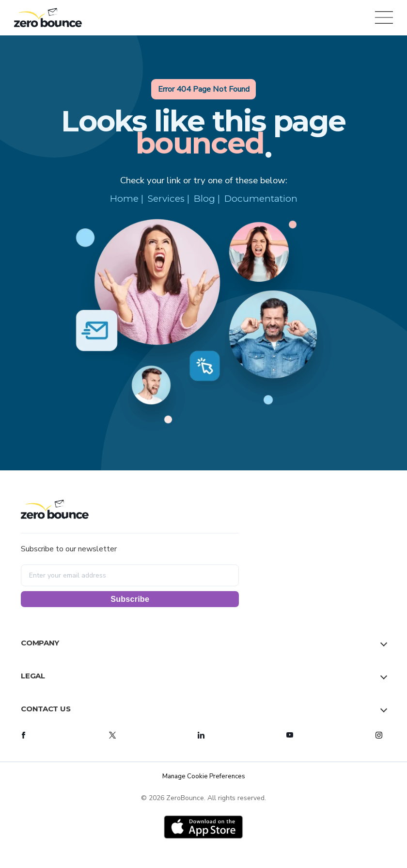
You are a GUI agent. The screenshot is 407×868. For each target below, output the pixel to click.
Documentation (261, 199)
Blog (204, 199)
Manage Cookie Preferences (204, 776)
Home (124, 199)
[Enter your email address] (130, 575)
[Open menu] (382, 17)
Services (166, 199)
